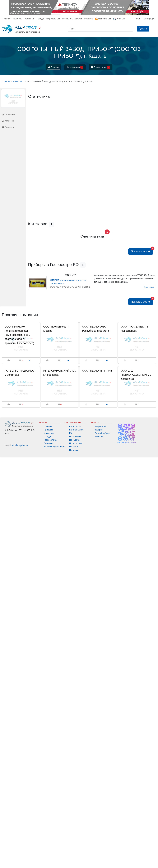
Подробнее (149, 287)
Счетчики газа (92, 236)
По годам (74, 450)
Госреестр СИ (53, 19)
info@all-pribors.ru (20, 445)
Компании (30, 19)
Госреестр (8, 127)
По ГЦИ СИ (75, 440)
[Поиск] (100, 29)
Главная (7, 19)
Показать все (142, 251)
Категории (75, 67)
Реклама (88, 19)
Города (40, 19)
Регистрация (149, 19)
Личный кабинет (103, 433)
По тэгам (74, 447)
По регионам (76, 443)
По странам (75, 437)
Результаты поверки (72, 19)
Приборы (18, 19)
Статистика (8, 115)
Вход (138, 19)
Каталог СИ (75, 426)
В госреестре (101, 67)
